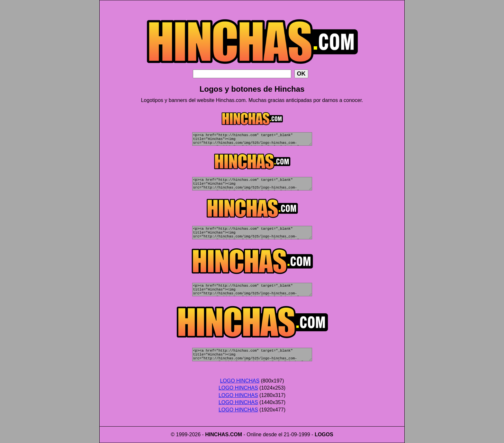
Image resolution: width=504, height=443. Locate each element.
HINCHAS (217, 434)
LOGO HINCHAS (240, 381)
